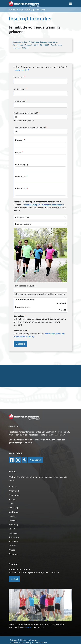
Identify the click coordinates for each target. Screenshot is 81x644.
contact (29, 627)
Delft (11, 504)
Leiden (12, 529)
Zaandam (13, 554)
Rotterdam (14, 537)
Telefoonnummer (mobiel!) (26, 113)
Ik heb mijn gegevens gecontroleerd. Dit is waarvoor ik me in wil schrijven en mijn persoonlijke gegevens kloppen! (40, 322)
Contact (14, 579)
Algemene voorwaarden (20, 643)
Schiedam (13, 541)
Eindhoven (14, 512)
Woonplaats (21, 189)
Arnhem (12, 499)
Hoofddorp (14, 525)
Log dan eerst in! (21, 70)
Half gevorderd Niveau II (22, 45)
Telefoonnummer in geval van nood (30, 128)
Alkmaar (12, 487)
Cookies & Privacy (39, 643)
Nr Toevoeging (22, 165)
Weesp (12, 550)
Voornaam (18, 77)
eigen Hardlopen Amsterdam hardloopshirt (44, 205)
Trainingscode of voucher (25, 286)
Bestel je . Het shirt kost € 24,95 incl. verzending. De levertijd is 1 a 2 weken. (40, 208)
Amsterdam (14, 495)
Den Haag (13, 508)
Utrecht (12, 546)
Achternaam (19, 89)
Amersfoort (14, 491)
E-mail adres (19, 101)
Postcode (19, 140)
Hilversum (13, 520)
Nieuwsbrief (35, 460)
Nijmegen (13, 533)
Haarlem (13, 516)
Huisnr (18, 152)
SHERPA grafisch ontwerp (28, 640)
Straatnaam (21, 177)
